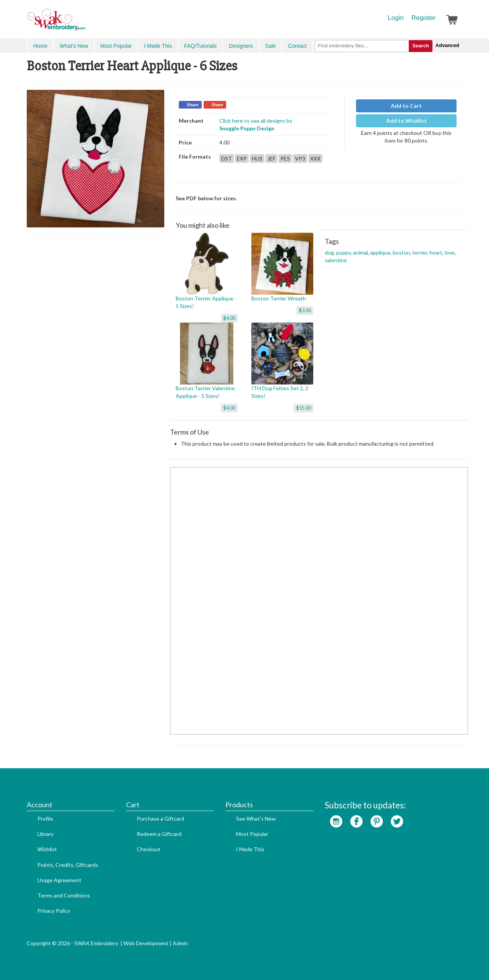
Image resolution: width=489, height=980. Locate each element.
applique (380, 252)
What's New (74, 46)
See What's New (256, 819)
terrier (420, 252)
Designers (241, 46)
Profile (45, 819)
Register (423, 18)
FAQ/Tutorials (200, 46)
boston (401, 252)
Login (396, 18)
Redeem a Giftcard (159, 834)
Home (40, 46)
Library (45, 834)
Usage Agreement (59, 880)
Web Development (146, 943)
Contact (297, 46)
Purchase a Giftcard (160, 819)
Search (420, 46)
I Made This (158, 46)
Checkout (149, 849)
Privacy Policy (54, 911)
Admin (180, 943)
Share (193, 105)
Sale (270, 46)
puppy (343, 252)
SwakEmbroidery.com (84, 23)
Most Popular (116, 46)
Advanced (447, 45)
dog (329, 252)
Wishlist (47, 849)
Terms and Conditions (64, 895)
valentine (336, 260)
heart (436, 252)
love (450, 252)
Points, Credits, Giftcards (68, 865)
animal (360, 252)
